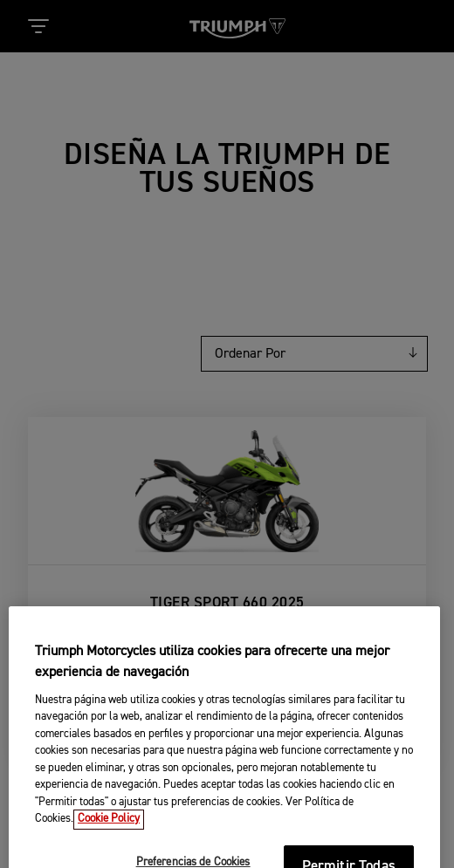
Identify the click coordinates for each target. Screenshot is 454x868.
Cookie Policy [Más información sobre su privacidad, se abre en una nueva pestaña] (109, 834)
